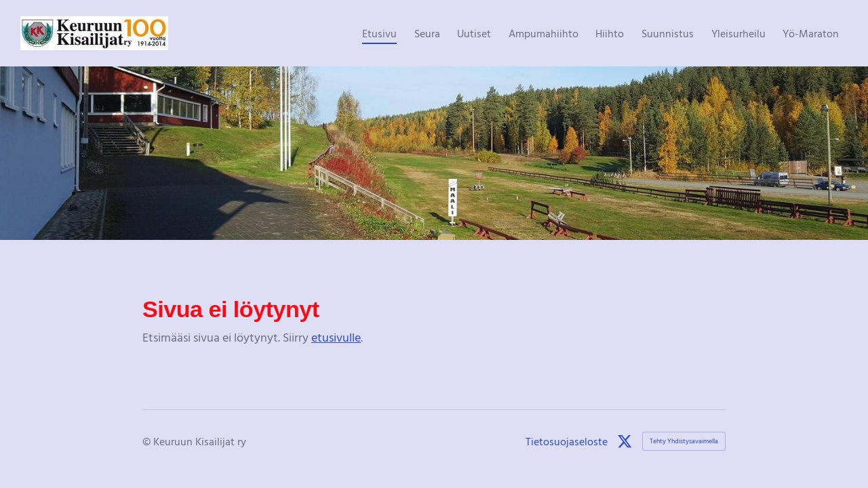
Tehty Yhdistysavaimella (684, 441)
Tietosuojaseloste (567, 441)
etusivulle (336, 337)
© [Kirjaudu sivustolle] (148, 441)
